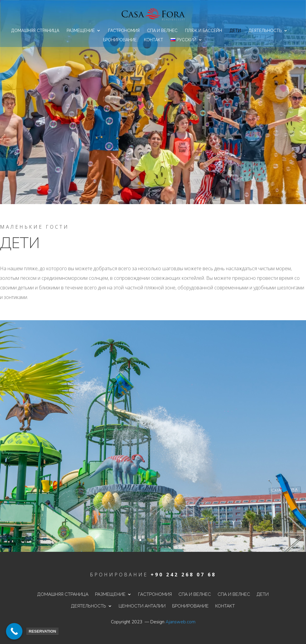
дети (235, 31)
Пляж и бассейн (204, 31)
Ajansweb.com (180, 622)
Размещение (81, 31)
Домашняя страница (35, 31)
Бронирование (120, 40)
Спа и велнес (162, 31)
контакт (154, 40)
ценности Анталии (142, 606)
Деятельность (265, 31)
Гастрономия (124, 31)
